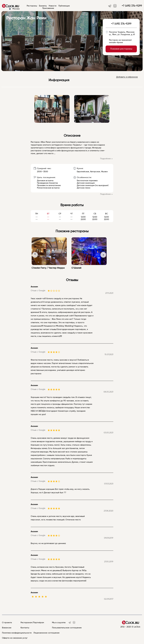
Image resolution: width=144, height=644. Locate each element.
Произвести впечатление (49, 185)
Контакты (25, 628)
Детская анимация (86, 183)
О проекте (7, 623)
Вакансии (7, 628)
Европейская (83, 172)
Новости (53, 6)
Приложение (48, 8)
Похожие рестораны (121, 49)
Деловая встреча (45, 181)
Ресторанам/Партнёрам (32, 623)
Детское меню (84, 188)
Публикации (64, 6)
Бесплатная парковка (87, 181)
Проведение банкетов (47, 183)
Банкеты (43, 6)
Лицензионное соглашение (46, 633)
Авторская (95, 172)
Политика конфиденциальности (17, 633)
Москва (14, 9)
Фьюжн (104, 172)
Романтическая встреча (48, 188)
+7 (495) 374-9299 (132, 6)
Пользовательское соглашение (67, 628)
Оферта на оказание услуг (15, 638)
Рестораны (32, 6)
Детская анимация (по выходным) (93, 185)
